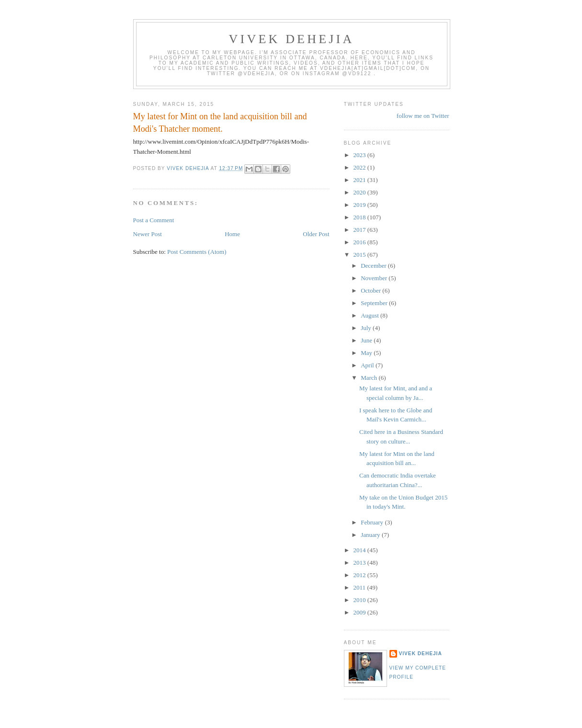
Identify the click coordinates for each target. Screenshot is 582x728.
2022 (360, 167)
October (371, 290)
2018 (360, 217)
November (375, 278)
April (368, 365)
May (367, 353)
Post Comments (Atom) (197, 252)
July (367, 328)
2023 (360, 155)
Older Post (316, 234)
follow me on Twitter (423, 116)
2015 (360, 255)
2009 (360, 612)
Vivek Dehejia (421, 654)
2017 (360, 230)
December (374, 266)
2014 (360, 550)
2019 (360, 205)
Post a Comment (154, 220)
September (375, 303)
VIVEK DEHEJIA (292, 39)
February (373, 522)
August (371, 315)
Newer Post (148, 234)
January (371, 535)
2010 (360, 600)
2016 (360, 242)
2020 (360, 192)
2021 (360, 180)
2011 (360, 587)
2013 (360, 563)
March (370, 378)
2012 (360, 575)
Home (232, 234)
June (367, 340)
